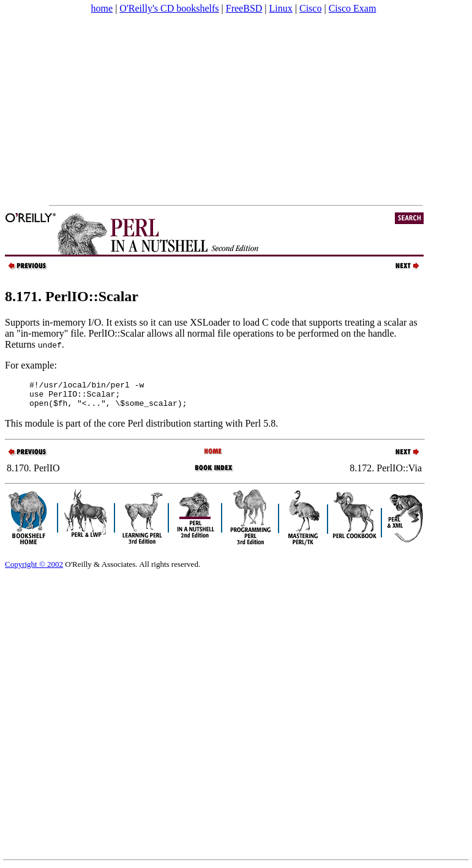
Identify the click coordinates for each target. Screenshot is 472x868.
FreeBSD (244, 8)
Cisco (310, 8)
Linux (281, 8)
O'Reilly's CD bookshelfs (169, 8)
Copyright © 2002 (34, 570)
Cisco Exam (353, 8)
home (102, 8)
